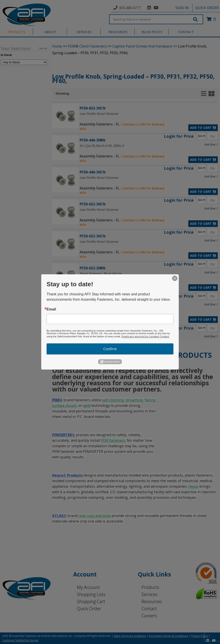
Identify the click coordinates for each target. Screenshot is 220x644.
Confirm (110, 349)
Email (51, 309)
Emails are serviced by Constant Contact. (146, 336)
